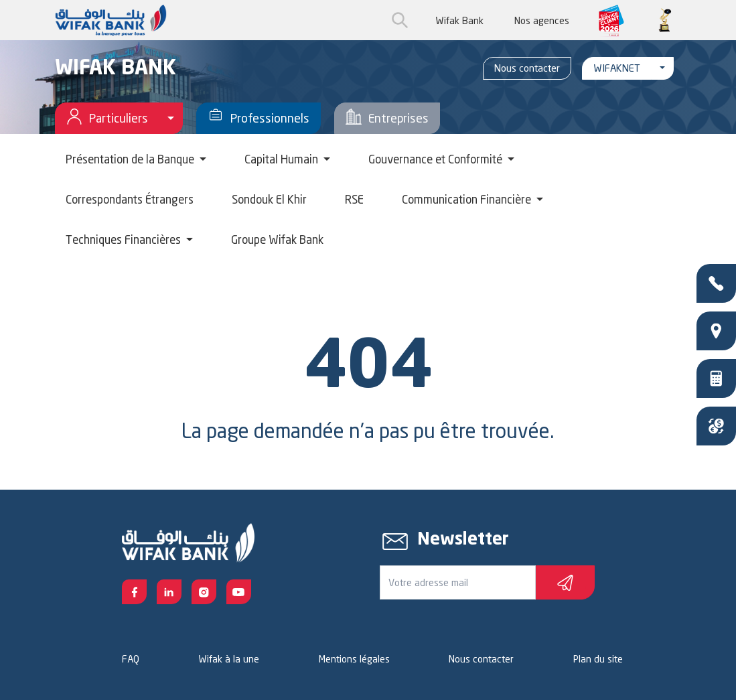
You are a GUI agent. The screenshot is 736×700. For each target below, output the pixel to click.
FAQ (131, 659)
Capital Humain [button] (283, 159)
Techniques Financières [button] (125, 239)
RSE (354, 199)
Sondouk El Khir (269, 199)
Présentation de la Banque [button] (131, 159)
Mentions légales (354, 659)
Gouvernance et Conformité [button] (437, 159)
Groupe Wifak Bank (277, 239)
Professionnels (259, 118)
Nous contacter (527, 68)
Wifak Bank (459, 20)
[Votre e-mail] (458, 582)
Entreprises (387, 118)
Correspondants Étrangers (130, 199)
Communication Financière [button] (468, 199)
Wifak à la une (229, 659)
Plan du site (598, 659)
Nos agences (542, 20)
